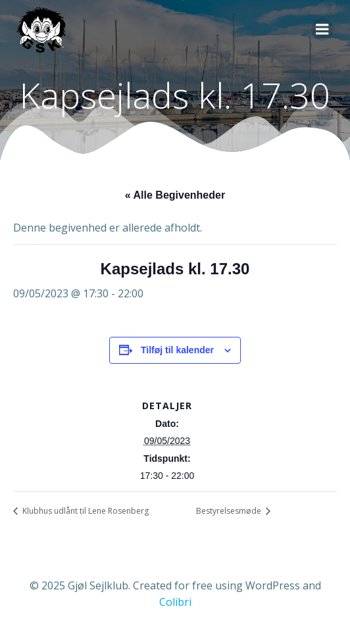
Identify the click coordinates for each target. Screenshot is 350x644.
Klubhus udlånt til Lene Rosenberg (85, 511)
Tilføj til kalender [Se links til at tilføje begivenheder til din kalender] (177, 350)
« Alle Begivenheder (175, 195)
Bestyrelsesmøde (230, 511)
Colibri (175, 602)
